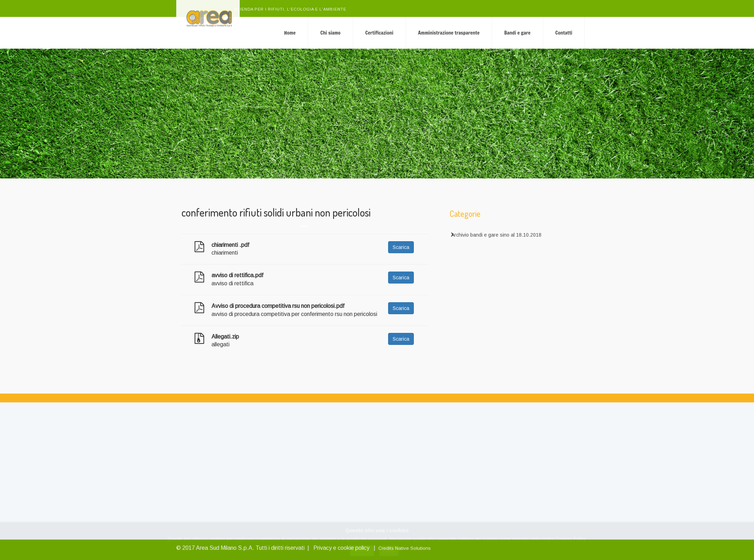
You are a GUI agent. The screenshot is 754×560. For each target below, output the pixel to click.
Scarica (401, 247)
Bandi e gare (563, 33)
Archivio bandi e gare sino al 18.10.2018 (496, 238)
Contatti (609, 33)
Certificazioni (425, 33)
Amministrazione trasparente (494, 33)
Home (335, 33)
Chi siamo (376, 33)
